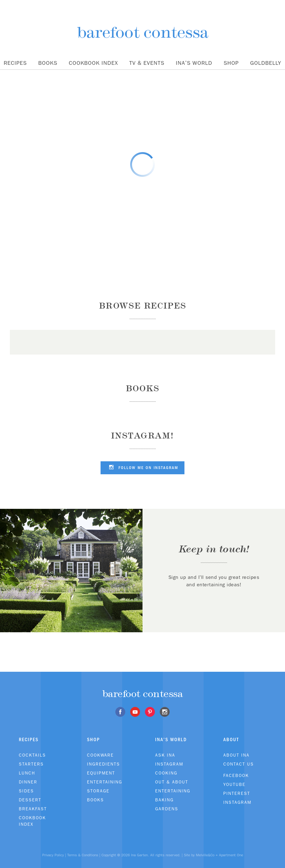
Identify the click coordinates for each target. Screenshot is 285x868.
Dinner (28, 782)
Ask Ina (165, 755)
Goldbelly (266, 63)
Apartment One (231, 855)
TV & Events (147, 63)
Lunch (27, 773)
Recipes (15, 63)
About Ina (236, 755)
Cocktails (32, 755)
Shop (231, 63)
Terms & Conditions (83, 855)
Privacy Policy (53, 855)
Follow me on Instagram (142, 467)
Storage (98, 791)
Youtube (234, 784)
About (231, 739)
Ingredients (103, 764)
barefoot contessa (143, 32)
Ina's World (194, 63)
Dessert (30, 800)
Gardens (167, 809)
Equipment (101, 773)
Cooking (166, 773)
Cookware (100, 755)
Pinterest (237, 793)
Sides (26, 791)
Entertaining (105, 782)
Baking (164, 800)
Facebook (236, 775)
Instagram (169, 764)
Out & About (172, 782)
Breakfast (33, 809)
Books (48, 63)
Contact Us (239, 764)
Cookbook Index (93, 63)
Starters (31, 764)
